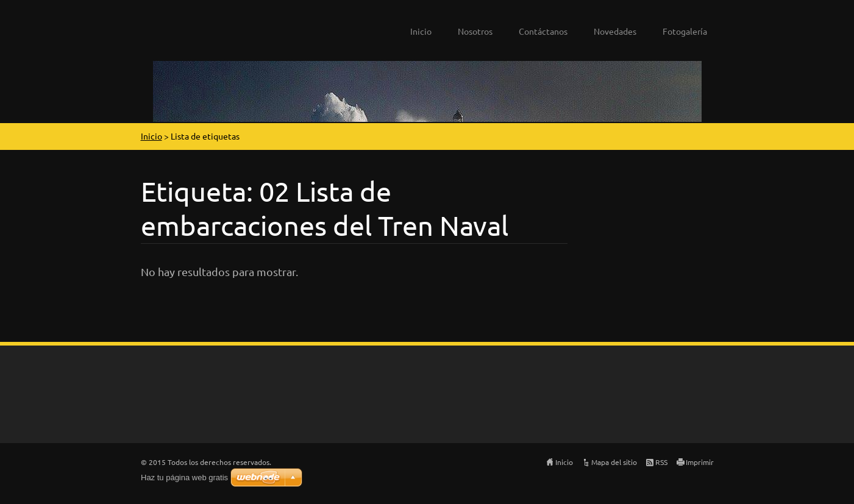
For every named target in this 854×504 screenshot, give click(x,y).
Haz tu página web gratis (184, 477)
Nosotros (475, 31)
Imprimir (700, 462)
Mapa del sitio (614, 462)
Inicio (421, 31)
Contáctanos (543, 31)
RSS (661, 462)
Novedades (615, 31)
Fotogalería (685, 31)
